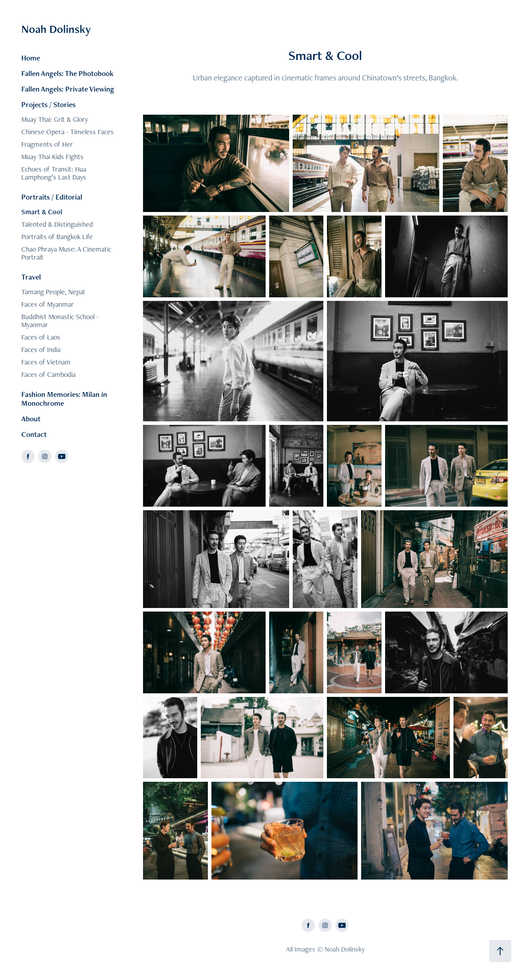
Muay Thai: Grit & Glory (55, 119)
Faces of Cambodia (48, 374)
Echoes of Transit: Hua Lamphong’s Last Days (54, 173)
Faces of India (41, 350)
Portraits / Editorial (52, 197)
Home (31, 58)
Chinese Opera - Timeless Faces (68, 132)
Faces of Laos (41, 337)
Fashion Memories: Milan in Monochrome (64, 399)
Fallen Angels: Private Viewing (68, 89)
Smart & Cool (42, 212)
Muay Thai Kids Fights (52, 157)
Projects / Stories (48, 104)
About (31, 419)
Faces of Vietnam (46, 362)
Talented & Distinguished (57, 224)
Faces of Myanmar (48, 304)
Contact (34, 434)
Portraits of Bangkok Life (57, 237)
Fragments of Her (47, 144)
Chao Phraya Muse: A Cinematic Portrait (66, 253)
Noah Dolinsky (56, 29)
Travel (31, 277)
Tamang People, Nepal (53, 292)
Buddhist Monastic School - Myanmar (60, 321)
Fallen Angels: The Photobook (68, 73)
